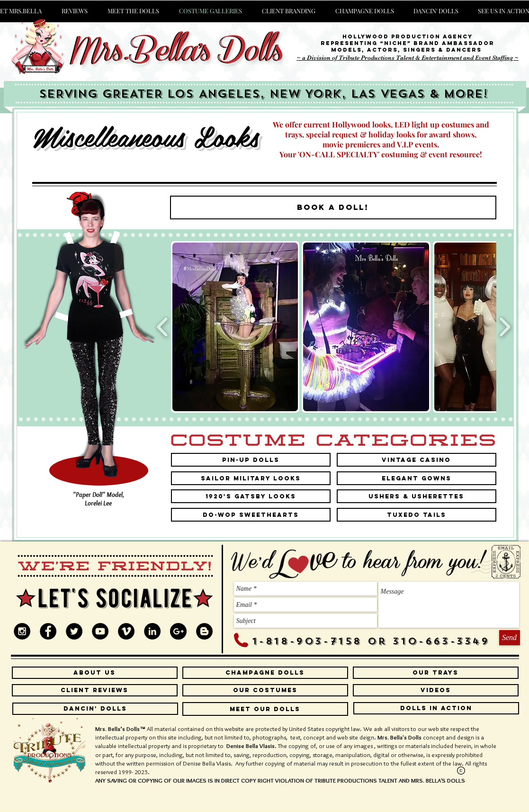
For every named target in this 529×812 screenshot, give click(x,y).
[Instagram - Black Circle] (22, 631)
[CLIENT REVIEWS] (95, 690)
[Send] (510, 638)
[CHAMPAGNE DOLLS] (265, 673)
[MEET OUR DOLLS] (265, 709)
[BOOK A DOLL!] (333, 208)
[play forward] (505, 327)
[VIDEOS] (436, 690)
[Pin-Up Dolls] (251, 460)
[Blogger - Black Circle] (204, 631)
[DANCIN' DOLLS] (95, 709)
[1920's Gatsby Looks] (251, 496)
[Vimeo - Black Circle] (126, 631)
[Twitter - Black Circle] (74, 631)
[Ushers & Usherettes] (417, 496)
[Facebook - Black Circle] (48, 631)
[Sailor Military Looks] (251, 478)
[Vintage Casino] (417, 460)
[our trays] (436, 673)
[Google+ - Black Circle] (178, 631)
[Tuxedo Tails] (417, 515)
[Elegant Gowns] (417, 478)
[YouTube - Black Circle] (100, 631)
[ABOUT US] (95, 673)
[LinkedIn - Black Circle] (152, 631)
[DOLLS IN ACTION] (436, 708)
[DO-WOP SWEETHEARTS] (251, 515)
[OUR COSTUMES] (265, 690)
